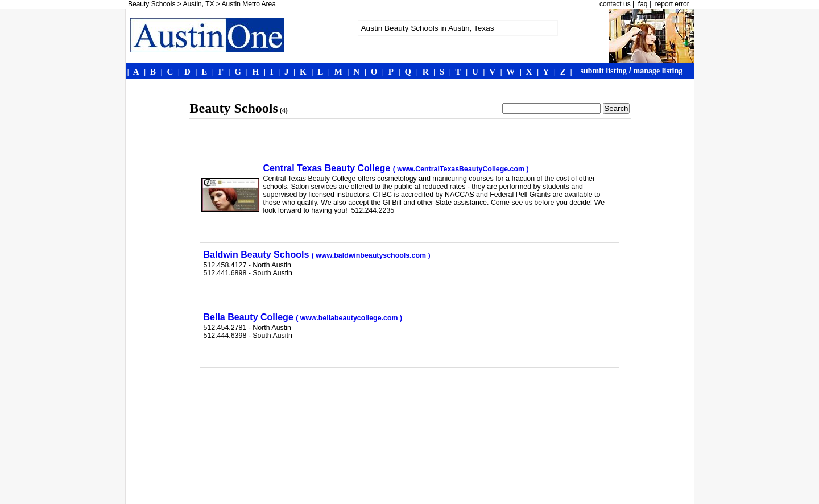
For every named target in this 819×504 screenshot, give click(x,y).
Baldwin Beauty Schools (317, 255)
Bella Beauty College (303, 317)
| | (564, 72)
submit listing (604, 71)
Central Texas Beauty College (396, 168)
